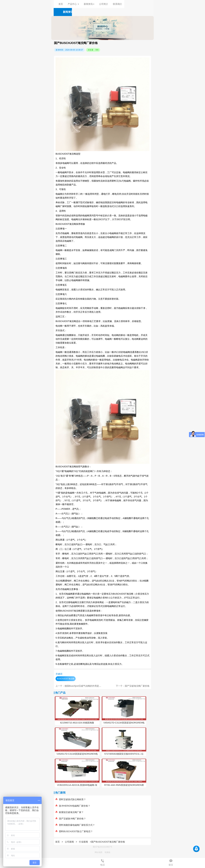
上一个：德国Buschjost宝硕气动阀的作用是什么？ (81, 686)
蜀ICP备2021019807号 (103, 847)
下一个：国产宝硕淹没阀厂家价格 (133, 686)
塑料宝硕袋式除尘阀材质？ (71, 799)
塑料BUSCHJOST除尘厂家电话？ (74, 831)
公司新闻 (69, 842)
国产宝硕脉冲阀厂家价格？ (71, 819)
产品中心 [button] (73, 4)
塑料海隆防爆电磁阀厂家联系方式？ (75, 825)
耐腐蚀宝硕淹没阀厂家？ (70, 812)
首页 (61, 4)
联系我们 (117, 4)
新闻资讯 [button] (89, 4)
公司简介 (104, 4)
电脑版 (107, 852)
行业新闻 (83, 842)
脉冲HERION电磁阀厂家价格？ (73, 806)
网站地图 (98, 852)
